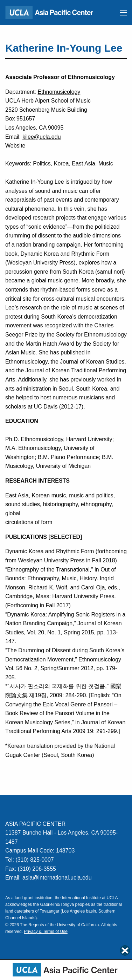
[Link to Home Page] (52, 12)
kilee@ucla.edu (42, 137)
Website (15, 146)
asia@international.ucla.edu (57, 878)
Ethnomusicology (59, 92)
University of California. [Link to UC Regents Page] (78, 925)
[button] (123, 13)
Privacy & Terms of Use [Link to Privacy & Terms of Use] (46, 932)
